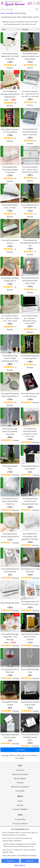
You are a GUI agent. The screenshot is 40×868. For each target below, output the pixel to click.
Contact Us (20, 770)
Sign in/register (20, 778)
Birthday (10, 13)
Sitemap (20, 805)
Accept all (30, 861)
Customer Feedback (20, 809)
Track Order (20, 791)
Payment (20, 783)
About (20, 801)
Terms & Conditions (20, 824)
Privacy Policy (20, 819)
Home (3, 13)
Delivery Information (20, 774)
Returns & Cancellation (20, 787)
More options (20, 865)
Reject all (10, 861)
